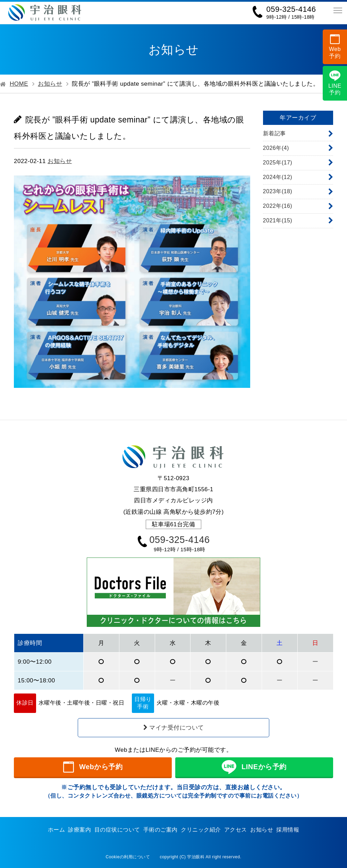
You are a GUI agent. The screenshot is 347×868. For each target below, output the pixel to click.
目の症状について (117, 830)
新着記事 (274, 133)
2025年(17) (278, 163)
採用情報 (288, 830)
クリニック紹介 (201, 830)
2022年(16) (278, 206)
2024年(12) (278, 177)
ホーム (57, 830)
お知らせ (50, 84)
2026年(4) (276, 148)
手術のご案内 (160, 830)
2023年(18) (278, 191)
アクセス (236, 830)
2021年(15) (278, 220)
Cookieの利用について (128, 857)
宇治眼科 (196, 857)
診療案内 (79, 830)
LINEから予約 (254, 767)
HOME (19, 84)
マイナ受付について (174, 728)
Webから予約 (93, 767)
